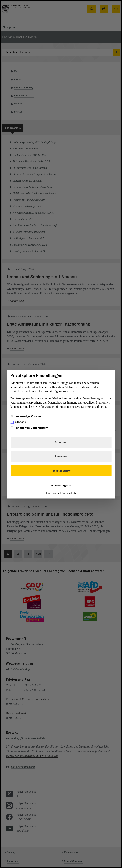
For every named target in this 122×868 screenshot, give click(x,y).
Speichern (61, 457)
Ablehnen (61, 442)
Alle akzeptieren (61, 471)
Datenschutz (69, 493)
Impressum (52, 493)
